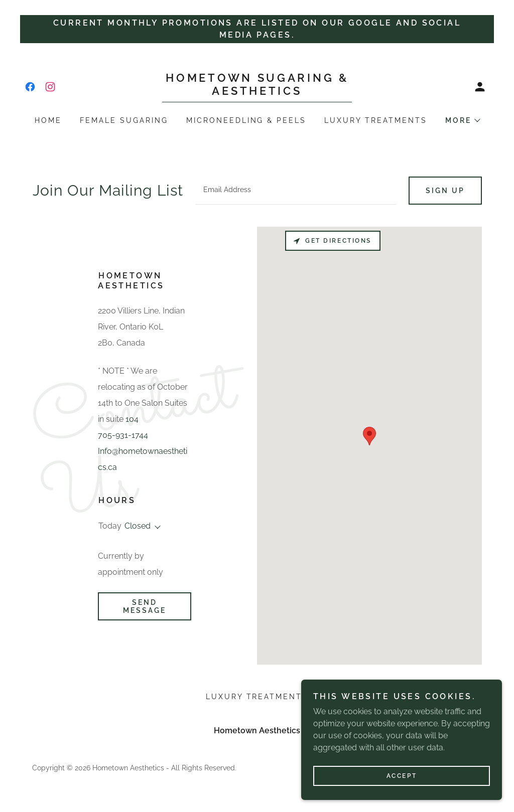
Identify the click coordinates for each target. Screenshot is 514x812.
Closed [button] (138, 526)
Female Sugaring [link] (124, 120)
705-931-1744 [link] (123, 435)
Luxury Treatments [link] (376, 120)
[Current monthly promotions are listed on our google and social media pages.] (257, 29)
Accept (402, 776)
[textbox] (296, 191)
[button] (480, 87)
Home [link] (48, 120)
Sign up (445, 191)
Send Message (145, 606)
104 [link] (132, 419)
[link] (30, 87)
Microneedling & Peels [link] (246, 120)
